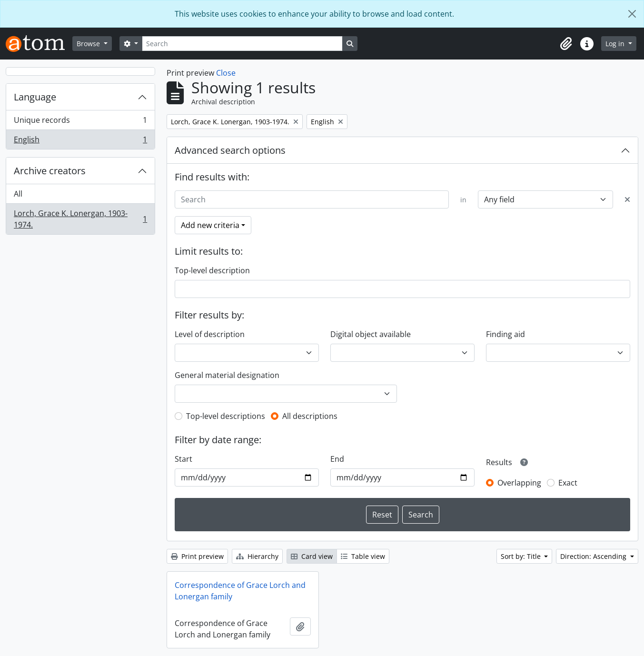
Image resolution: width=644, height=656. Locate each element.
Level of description (210, 334)
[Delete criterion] (627, 199)
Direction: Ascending (594, 556)
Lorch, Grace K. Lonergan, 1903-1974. (80, 219)
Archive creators (50, 171)
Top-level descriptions (226, 416)
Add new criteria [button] (210, 225)
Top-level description (212, 270)
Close (226, 73)
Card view (312, 556)
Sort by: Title (522, 556)
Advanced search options (230, 150)
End (337, 459)
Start (183, 459)
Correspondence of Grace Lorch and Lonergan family (240, 591)
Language (35, 97)
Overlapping (519, 483)
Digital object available (371, 334)
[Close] (632, 14)
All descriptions (310, 416)
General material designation (227, 375)
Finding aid (505, 334)
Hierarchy (257, 556)
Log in (616, 44)
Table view (363, 556)
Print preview (197, 556)
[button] (566, 44)
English (80, 141)
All (18, 194)
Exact (568, 483)
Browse (89, 44)
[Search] (242, 44)
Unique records (80, 122)
